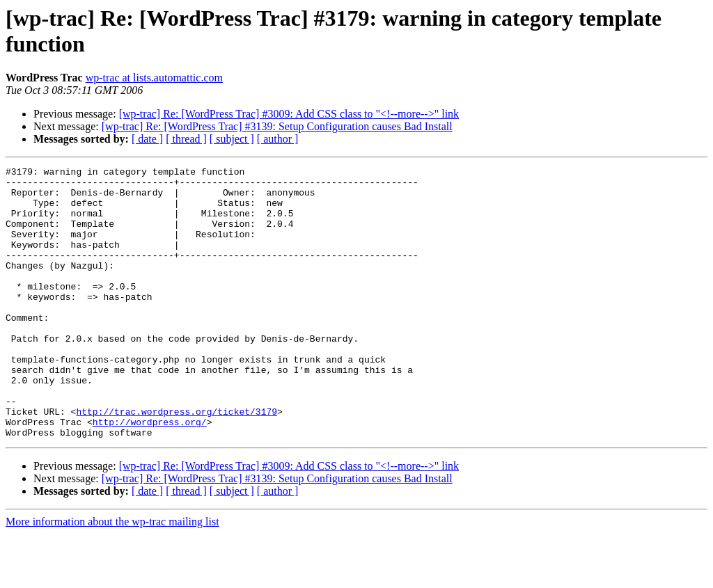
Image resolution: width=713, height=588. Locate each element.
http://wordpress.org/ (150, 474)
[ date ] (147, 139)
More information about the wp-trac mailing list (112, 576)
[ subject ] (232, 139)
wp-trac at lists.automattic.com (154, 78)
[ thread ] (186, 139)
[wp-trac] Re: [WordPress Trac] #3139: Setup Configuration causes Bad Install (277, 126)
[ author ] (278, 139)
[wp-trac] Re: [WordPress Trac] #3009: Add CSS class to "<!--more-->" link (289, 114)
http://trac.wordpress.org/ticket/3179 (177, 461)
